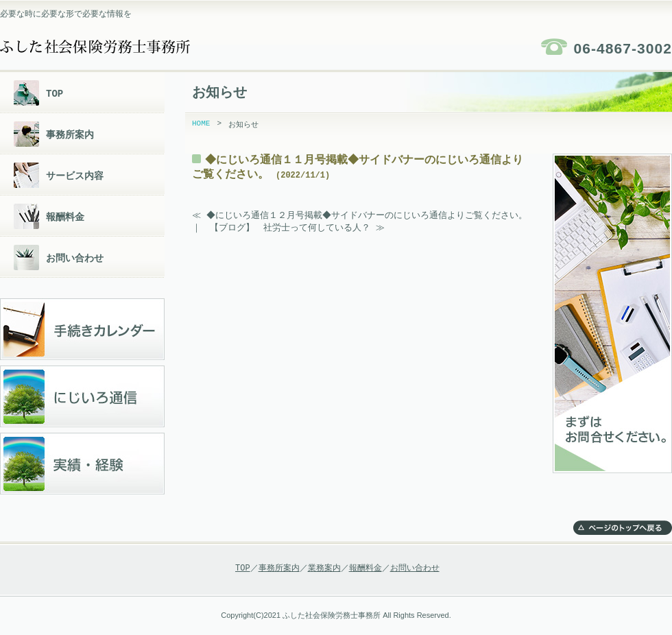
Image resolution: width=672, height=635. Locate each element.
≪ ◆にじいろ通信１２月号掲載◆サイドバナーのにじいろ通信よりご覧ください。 (361, 215)
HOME (201, 124)
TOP (55, 94)
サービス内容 (75, 176)
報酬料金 (65, 217)
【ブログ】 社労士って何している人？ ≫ (297, 228)
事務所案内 (70, 135)
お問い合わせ (75, 258)
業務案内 (324, 568)
